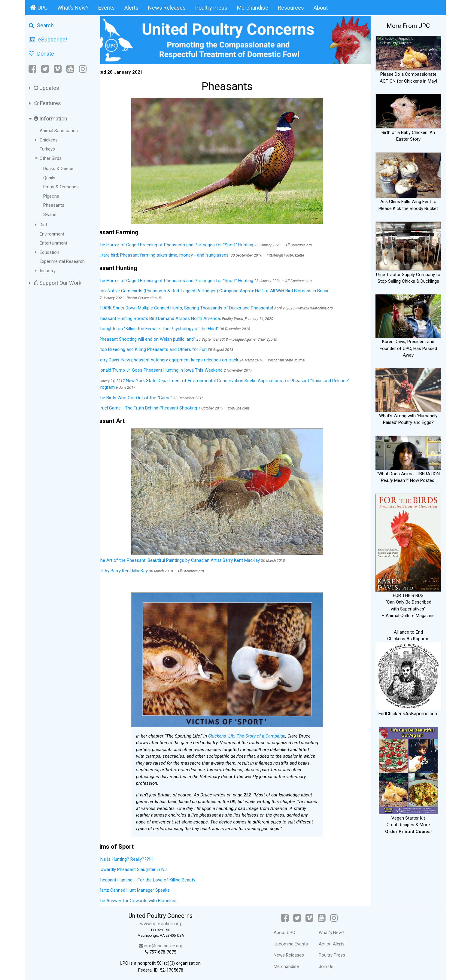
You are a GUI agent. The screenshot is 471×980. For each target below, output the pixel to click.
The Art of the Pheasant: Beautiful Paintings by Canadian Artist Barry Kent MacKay (195, 558)
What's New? (73, 8)
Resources (291, 8)
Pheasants (54, 205)
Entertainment (53, 243)
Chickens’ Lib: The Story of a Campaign (255, 733)
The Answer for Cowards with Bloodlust (154, 898)
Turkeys (47, 149)
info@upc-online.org (174, 943)
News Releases (167, 8)
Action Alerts (338, 941)
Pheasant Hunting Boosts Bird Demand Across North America (175, 316)
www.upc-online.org (174, 921)
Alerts (131, 8)
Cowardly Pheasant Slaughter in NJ (149, 867)
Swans (50, 215)
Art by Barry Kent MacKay (139, 568)
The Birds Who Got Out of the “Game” (152, 395)
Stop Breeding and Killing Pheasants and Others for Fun (169, 347)
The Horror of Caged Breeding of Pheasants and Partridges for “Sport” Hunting (192, 242)
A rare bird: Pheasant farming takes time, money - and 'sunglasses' (180, 252)
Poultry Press (211, 8)
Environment (52, 234)
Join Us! (333, 963)
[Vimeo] (58, 69)
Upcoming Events (297, 941)
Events (106, 8)
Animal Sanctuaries (59, 131)
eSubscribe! (48, 40)
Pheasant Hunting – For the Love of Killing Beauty (163, 877)
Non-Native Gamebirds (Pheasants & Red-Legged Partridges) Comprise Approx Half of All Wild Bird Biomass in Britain (230, 288)
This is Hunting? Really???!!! (142, 856)
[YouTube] (70, 69)
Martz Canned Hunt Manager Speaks (150, 887)
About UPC (291, 930)
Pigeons (51, 196)
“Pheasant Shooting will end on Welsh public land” (164, 336)
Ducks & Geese (58, 169)
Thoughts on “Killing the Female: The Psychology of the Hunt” (175, 326)
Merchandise (253, 8)
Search (41, 25)
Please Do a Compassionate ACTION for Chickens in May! (408, 74)
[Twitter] (45, 69)
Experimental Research (62, 261)
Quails (49, 178)
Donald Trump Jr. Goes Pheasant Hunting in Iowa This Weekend (177, 367)
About (321, 8)
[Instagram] (83, 69)
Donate (41, 54)
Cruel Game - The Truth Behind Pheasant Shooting (164, 405)
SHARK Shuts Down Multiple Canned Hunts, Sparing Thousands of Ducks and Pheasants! (202, 305)
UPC (39, 8)
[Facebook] (33, 69)
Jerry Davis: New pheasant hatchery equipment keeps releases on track (184, 357)
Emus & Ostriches (61, 187)
